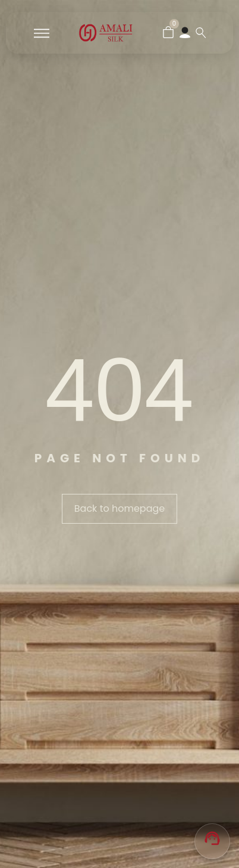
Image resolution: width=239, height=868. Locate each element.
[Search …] (201, 33)
